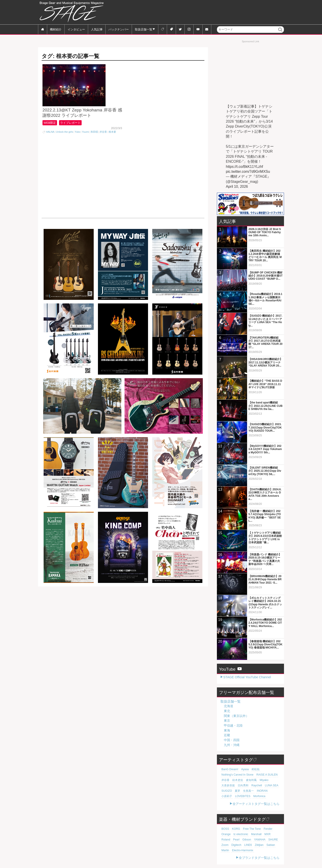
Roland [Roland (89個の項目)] (262, 834)
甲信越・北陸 (233, 725)
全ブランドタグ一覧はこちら (259, 858)
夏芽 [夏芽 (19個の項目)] (236, 791)
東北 (227, 711)
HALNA (50, 143)
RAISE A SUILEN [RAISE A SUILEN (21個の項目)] (263, 775)
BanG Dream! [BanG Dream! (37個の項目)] (229, 769)
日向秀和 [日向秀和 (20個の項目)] (241, 785)
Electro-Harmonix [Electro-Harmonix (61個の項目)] (231, 850)
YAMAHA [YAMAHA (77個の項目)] (237, 840)
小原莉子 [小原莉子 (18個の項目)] (271, 791)
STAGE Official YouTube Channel (247, 677)
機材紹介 (56, 29)
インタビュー (76, 29)
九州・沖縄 (232, 745)
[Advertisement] (203, 12)
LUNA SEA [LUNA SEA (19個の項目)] (268, 785)
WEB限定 (50, 134)
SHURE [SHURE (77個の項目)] (249, 840)
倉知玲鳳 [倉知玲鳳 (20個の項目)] (249, 780)
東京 (227, 721)
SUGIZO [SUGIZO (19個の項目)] (226, 791)
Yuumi (85, 143)
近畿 (227, 735)
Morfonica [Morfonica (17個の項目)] (243, 796)
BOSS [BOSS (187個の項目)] (225, 829)
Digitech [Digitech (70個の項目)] (270, 840)
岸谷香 (103, 143)
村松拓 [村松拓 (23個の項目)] (253, 769)
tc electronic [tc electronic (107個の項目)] (228, 834)
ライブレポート (72, 134)
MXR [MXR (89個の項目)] (252, 834)
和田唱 (94, 143)
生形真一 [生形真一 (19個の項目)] (246, 791)
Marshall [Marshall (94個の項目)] (242, 834)
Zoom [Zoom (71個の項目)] (260, 840)
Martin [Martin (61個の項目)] (256, 845)
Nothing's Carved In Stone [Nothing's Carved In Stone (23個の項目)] (236, 775)
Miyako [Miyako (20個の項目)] (261, 780)
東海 (227, 730)
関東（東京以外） (236, 716)
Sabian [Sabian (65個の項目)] (246, 845)
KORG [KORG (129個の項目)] (235, 829)
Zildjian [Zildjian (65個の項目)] (235, 845)
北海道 (229, 706)
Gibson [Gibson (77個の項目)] (225, 840)
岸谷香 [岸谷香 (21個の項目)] (225, 780)
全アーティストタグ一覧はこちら (256, 804)
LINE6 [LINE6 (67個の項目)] (225, 845)
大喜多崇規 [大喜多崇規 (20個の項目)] (228, 785)
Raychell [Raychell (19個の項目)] (254, 785)
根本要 (112, 143)
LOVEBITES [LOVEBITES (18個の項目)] (228, 796)
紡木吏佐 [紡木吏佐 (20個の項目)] (236, 780)
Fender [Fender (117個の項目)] (264, 829)
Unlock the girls (64, 143)
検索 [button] (281, 33)
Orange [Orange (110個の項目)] (275, 829)
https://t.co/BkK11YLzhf (244, 167)
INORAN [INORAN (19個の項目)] (259, 791)
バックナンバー (119, 29)
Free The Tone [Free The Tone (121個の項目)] (249, 829)
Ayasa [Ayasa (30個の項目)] (243, 769)
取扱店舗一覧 (144, 29)
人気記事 (97, 29)
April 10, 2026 (237, 187)
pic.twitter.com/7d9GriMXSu (248, 172)
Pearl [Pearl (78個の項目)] (271, 834)
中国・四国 (232, 740)
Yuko (77, 143)
